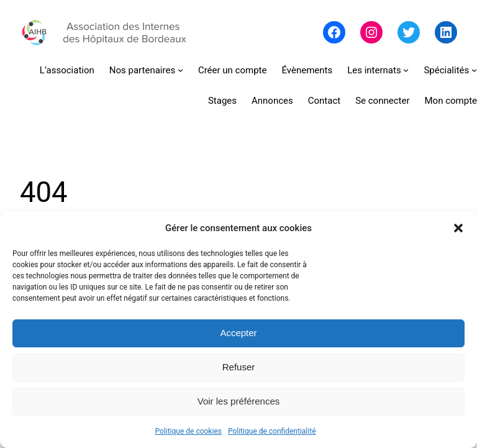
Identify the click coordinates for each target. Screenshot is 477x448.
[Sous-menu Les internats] (378, 70)
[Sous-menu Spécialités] (450, 70)
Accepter (238, 333)
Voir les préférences (239, 401)
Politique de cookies (189, 431)
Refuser (239, 367)
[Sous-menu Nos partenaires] (146, 70)
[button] (458, 228)
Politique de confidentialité (272, 431)
